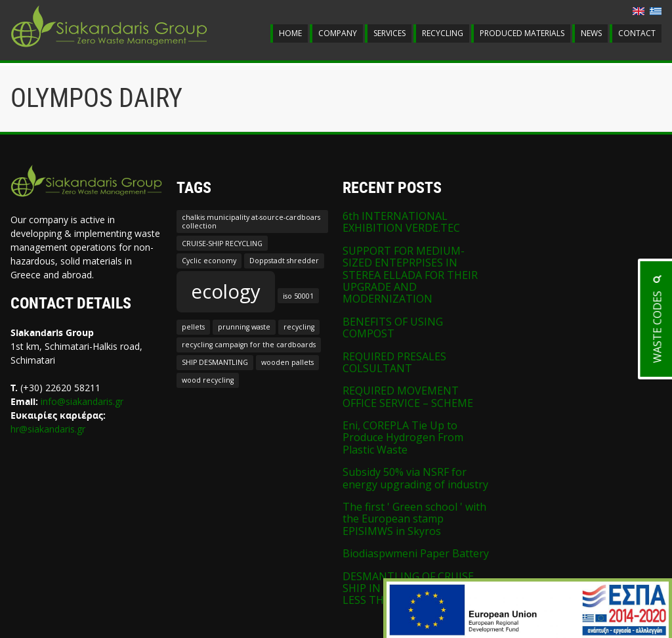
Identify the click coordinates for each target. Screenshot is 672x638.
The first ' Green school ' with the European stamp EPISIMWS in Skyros (414, 519)
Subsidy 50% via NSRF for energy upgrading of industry (415, 478)
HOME (290, 33)
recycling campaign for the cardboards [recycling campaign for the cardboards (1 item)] (249, 345)
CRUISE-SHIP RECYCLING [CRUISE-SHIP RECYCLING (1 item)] (222, 244)
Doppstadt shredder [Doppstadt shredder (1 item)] (284, 261)
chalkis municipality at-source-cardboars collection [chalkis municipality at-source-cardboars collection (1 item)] (251, 221)
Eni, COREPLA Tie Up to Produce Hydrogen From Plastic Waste (403, 437)
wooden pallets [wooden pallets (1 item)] (287, 362)
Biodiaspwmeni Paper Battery (416, 553)
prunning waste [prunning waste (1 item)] (244, 327)
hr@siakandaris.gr (48, 429)
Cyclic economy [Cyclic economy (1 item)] (209, 261)
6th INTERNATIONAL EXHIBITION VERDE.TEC (401, 222)
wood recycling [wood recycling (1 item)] (208, 380)
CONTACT (637, 33)
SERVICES (389, 33)
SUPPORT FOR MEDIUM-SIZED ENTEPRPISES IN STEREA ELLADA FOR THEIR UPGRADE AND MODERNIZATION (410, 275)
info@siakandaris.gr (82, 401)
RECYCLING (443, 33)
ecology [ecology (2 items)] (226, 291)
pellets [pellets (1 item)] (193, 327)
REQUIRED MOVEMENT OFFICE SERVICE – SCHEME (408, 396)
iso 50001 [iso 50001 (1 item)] (298, 296)
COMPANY (338, 33)
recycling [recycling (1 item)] (299, 327)
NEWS (591, 33)
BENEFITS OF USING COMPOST (393, 328)
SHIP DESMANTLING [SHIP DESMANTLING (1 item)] (215, 362)
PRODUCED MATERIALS (522, 33)
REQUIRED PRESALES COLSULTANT (394, 362)
